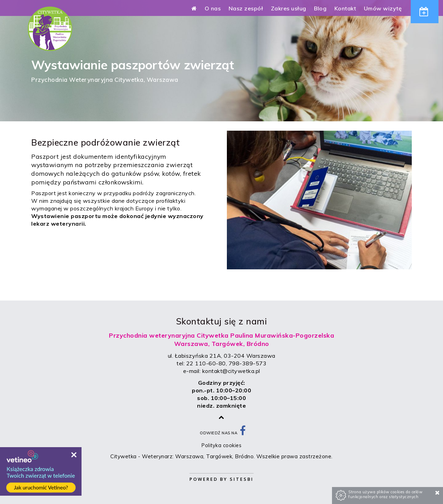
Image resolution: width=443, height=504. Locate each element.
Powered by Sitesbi (221, 479)
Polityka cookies (221, 445)
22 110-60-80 (206, 363)
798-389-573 (248, 363)
